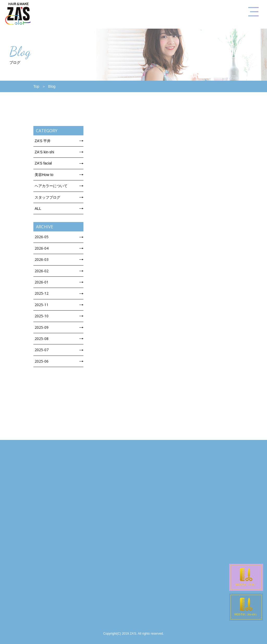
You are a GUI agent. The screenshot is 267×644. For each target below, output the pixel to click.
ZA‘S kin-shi (44, 152)
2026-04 (42, 248)
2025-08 (42, 339)
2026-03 (42, 259)
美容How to (44, 175)
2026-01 (42, 282)
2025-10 (42, 316)
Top (36, 86)
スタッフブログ (47, 197)
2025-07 (42, 350)
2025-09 (42, 327)
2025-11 (42, 305)
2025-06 (42, 361)
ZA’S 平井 (43, 141)
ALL (38, 209)
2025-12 (42, 293)
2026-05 (42, 237)
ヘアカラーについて (51, 186)
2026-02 (42, 271)
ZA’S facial (43, 163)
